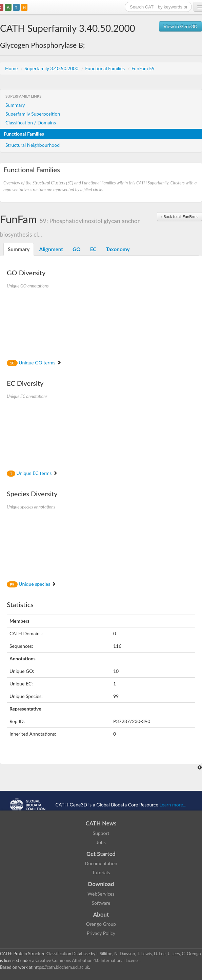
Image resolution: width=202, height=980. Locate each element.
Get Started (101, 854)
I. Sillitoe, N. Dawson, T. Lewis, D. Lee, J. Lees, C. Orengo (149, 954)
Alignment (51, 249)
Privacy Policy (101, 933)
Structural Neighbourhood (33, 145)
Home (12, 68)
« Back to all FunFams (179, 216)
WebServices (101, 894)
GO (77, 249)
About (101, 914)
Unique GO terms (34, 363)
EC (93, 249)
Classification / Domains (31, 123)
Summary (15, 105)
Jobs (101, 842)
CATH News (101, 823)
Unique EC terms (32, 473)
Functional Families (105, 68)
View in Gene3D (180, 26)
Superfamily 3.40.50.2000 (52, 68)
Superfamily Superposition (33, 114)
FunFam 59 (143, 68)
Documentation (101, 863)
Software (101, 903)
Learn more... (173, 805)
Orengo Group (101, 924)
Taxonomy (118, 249)
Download (101, 884)
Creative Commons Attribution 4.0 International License (87, 961)
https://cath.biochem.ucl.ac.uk (61, 967)
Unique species (32, 584)
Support (101, 833)
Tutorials (101, 872)
